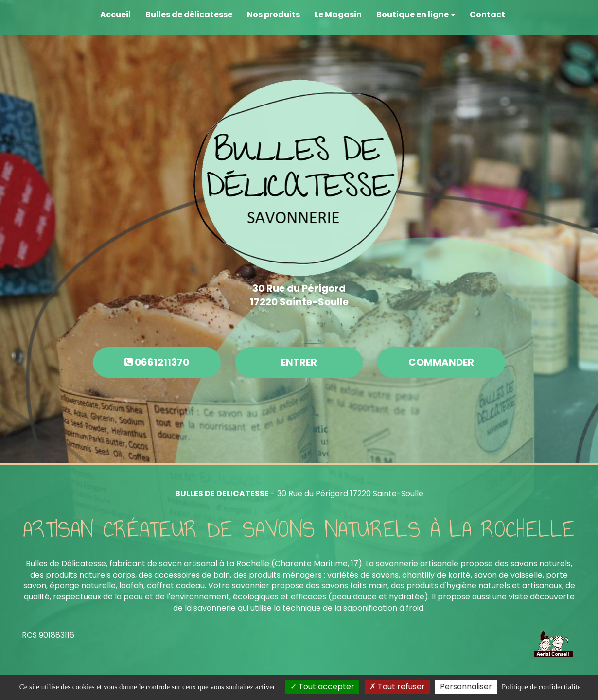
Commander (441, 362)
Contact (487, 14)
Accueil (115, 14)
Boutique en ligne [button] (416, 14)
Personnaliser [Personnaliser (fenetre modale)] (466, 687)
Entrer (299, 362)
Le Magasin (338, 14)
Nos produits (273, 14)
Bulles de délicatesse (189, 14)
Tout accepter (322, 687)
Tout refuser (397, 687)
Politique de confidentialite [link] (541, 687)
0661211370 (157, 362)
